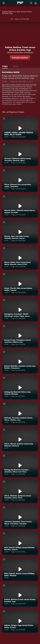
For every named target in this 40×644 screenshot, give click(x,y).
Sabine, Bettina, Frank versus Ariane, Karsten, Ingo (17, 12)
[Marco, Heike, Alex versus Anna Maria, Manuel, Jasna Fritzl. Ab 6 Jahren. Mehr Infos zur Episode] (20, 258)
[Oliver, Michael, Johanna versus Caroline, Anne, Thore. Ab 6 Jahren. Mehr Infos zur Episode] (20, 491)
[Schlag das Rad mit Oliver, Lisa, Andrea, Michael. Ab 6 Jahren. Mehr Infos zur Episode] (20, 388)
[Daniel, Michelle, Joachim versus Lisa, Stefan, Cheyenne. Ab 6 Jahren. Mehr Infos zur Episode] (20, 362)
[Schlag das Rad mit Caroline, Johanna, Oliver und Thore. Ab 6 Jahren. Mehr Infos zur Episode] (20, 465)
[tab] (5, 66)
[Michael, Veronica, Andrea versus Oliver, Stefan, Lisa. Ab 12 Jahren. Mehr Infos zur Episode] (20, 414)
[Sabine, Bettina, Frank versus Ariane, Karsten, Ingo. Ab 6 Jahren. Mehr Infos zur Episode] (20, 595)
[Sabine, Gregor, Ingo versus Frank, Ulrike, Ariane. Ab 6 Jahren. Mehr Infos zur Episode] (20, 621)
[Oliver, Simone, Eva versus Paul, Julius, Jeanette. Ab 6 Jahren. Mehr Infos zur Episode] (20, 180)
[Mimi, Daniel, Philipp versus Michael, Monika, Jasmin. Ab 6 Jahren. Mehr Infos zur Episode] (20, 543)
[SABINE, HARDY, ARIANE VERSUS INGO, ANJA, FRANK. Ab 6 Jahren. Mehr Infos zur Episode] (20, 128)
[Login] (36, 3)
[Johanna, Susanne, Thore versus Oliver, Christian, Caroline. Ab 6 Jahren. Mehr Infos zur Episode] (20, 517)
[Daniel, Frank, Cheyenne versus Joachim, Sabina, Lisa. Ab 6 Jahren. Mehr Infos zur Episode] (20, 336)
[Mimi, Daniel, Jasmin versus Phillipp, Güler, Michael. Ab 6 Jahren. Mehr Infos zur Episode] (20, 569)
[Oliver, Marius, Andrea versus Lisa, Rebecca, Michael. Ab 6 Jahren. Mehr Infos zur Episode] (20, 439)
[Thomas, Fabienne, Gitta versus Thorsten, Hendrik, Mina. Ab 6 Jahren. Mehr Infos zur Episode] (20, 154)
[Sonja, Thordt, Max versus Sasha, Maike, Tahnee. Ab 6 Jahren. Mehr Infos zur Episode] (20, 284)
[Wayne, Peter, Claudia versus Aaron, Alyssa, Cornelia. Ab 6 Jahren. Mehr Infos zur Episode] (20, 206)
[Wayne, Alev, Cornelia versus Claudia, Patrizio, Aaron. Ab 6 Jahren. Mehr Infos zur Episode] (20, 232)
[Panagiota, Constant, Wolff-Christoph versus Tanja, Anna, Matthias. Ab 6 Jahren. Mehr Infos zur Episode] (20, 310)
